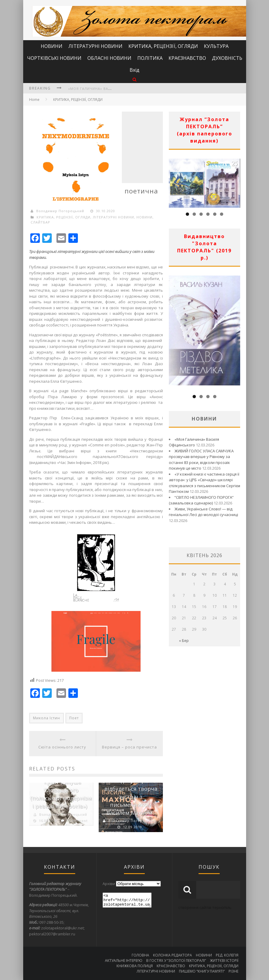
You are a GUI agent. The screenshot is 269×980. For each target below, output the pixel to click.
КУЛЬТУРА (216, 46)
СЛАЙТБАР (40, 222)
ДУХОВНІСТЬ (227, 58)
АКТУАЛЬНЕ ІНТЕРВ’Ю (124, 961)
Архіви (109, 884)
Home (34, 100)
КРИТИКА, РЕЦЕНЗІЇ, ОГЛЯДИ (163, 46)
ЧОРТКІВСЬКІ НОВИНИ (54, 58)
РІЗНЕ (233, 971)
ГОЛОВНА (140, 955)
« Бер (184, 641)
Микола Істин (47, 718)
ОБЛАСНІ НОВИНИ (109, 58)
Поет (74, 718)
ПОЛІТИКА (150, 58)
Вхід (134, 70)
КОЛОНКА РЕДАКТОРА (173, 955)
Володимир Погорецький (60, 211)
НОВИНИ (52, 46)
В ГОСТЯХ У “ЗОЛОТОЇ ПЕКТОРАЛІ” (176, 961)
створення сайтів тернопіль (205, 907)
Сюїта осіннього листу (62, 747)
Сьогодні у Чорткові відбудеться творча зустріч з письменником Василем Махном (132, 797)
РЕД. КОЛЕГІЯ (227, 955)
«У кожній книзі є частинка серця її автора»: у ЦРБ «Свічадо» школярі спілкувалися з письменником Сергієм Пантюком (204, 483)
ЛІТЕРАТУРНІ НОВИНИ (95, 46)
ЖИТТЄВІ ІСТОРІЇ (224, 961)
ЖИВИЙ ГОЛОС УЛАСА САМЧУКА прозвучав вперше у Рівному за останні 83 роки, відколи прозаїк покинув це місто (201, 460)
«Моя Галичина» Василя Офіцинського (109, 89)
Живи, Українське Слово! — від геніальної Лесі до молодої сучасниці (203, 512)
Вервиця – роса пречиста (129, 747)
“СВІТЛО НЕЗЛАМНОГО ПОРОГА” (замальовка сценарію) (201, 500)
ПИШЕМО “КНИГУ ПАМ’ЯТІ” (202, 971)
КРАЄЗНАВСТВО (187, 58)
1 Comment (77, 820)
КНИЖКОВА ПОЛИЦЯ (135, 966)
